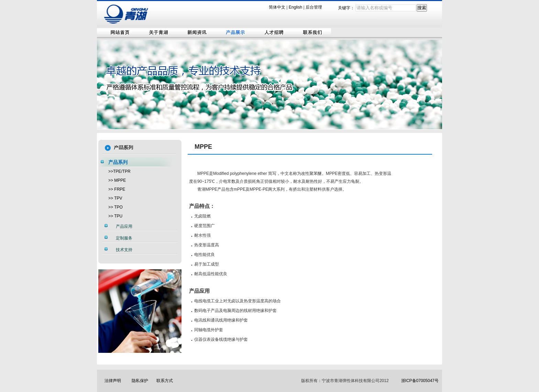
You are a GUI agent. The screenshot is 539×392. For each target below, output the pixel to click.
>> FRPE (117, 189)
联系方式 (165, 381)
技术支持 (124, 250)
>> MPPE (117, 180)
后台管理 (314, 7)
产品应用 (124, 226)
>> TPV (115, 198)
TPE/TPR (122, 171)
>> (111, 171)
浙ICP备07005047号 (420, 381)
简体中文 (277, 7)
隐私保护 (140, 381)
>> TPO (115, 207)
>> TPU (115, 216)
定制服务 (124, 238)
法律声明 (113, 381)
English (295, 7)
